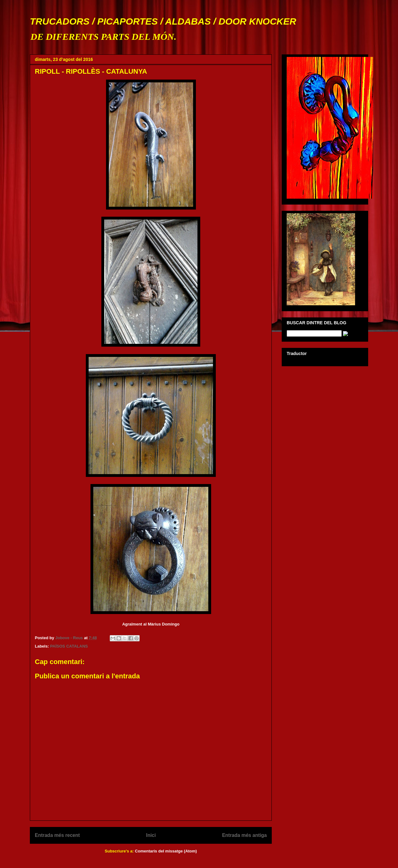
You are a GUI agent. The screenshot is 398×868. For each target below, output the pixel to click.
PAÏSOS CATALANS (69, 646)
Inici (151, 835)
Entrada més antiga (244, 835)
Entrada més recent (57, 835)
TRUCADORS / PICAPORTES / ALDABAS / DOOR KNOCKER (163, 21)
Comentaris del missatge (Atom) (166, 851)
